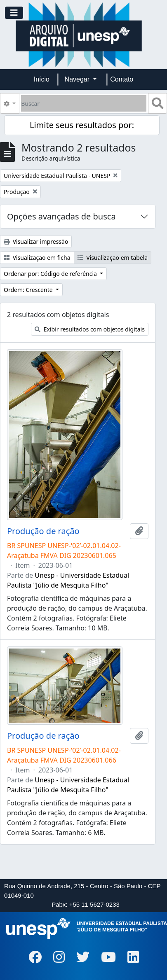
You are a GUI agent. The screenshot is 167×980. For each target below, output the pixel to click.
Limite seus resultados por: (82, 125)
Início (42, 79)
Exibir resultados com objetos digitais (90, 329)
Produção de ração (43, 531)
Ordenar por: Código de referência (51, 274)
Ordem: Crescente (29, 290)
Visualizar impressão (36, 241)
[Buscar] (84, 103)
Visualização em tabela (113, 258)
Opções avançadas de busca (61, 216)
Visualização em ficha (37, 258)
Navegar (78, 79)
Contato (122, 79)
